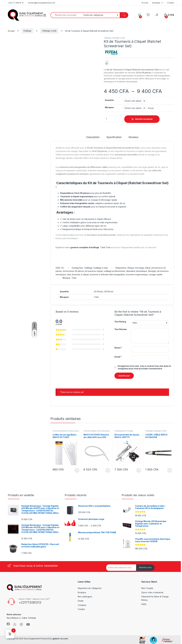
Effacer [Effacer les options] (151, 108)
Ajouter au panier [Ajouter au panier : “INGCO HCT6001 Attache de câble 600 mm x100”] (108, 470)
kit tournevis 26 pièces (73, 271)
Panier (81, 601)
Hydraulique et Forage (124, 431)
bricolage (140, 268)
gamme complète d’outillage (85, 247)
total (69, 274)
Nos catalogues (85, 597)
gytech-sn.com (60, 639)
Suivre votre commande (152, 592)
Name (118, 348)
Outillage (27, 31)
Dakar (148, 268)
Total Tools (105, 247)
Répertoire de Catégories (90, 588)
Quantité (109, 100)
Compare (82, 605)
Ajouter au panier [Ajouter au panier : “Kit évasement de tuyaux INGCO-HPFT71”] (139, 470)
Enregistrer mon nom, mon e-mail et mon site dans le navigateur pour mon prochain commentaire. (144, 367)
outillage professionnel (114, 271)
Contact (171, 3)
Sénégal (152, 271)
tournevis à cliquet (80, 274)
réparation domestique (136, 271)
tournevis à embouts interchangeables (107, 274)
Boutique (156, 3)
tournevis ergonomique (137, 274)
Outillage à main (49, 31)
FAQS (144, 604)
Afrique (131, 268)
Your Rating (120, 322)
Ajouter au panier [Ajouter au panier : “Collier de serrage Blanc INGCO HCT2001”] (77, 470)
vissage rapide (156, 274)
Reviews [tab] (133, 137)
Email (118, 357)
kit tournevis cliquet (94, 271)
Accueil (145, 3)
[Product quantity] (114, 119)
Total (74, 278)
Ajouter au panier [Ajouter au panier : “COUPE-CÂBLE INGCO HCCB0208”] (170, 470)
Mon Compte (147, 588)
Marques (109, 107)
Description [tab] (93, 137)
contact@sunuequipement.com (42, 3)
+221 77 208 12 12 (16, 3)
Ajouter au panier (144, 119)
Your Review (121, 329)
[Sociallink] (8, 624)
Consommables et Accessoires (66, 431)
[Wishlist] (148, 15)
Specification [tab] (114, 137)
